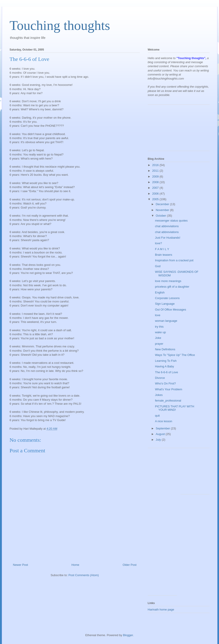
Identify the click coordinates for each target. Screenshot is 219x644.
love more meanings (168, 281)
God (158, 266)
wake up (160, 332)
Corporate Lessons (167, 298)
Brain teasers (164, 255)
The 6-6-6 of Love (167, 372)
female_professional (168, 401)
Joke (158, 338)
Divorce (160, 378)
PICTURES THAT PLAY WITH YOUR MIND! (175, 408)
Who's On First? (165, 383)
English (160, 292)
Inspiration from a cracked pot (174, 260)
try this (159, 327)
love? (158, 243)
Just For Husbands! (168, 238)
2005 (156, 199)
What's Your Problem (169, 389)
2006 (156, 194)
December (163, 204)
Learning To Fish (166, 361)
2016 (156, 165)
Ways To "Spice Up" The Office (175, 355)
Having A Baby (165, 366)
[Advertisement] (168, 129)
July (159, 440)
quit (157, 416)
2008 (156, 182)
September (163, 428)
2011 (156, 171)
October (161, 216)
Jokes (159, 395)
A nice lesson (164, 421)
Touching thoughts (60, 25)
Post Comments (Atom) (84, 575)
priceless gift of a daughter (172, 287)
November (163, 210)
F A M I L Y (162, 249)
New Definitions (165, 349)
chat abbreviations (167, 226)
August (161, 434)
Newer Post (21, 565)
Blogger (128, 635)
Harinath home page (161, 610)
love (158, 315)
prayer (159, 344)
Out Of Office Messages (170, 310)
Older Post (129, 565)
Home (75, 565)
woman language (166, 321)
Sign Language (165, 304)
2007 (156, 188)
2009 (156, 177)
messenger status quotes (171, 221)
